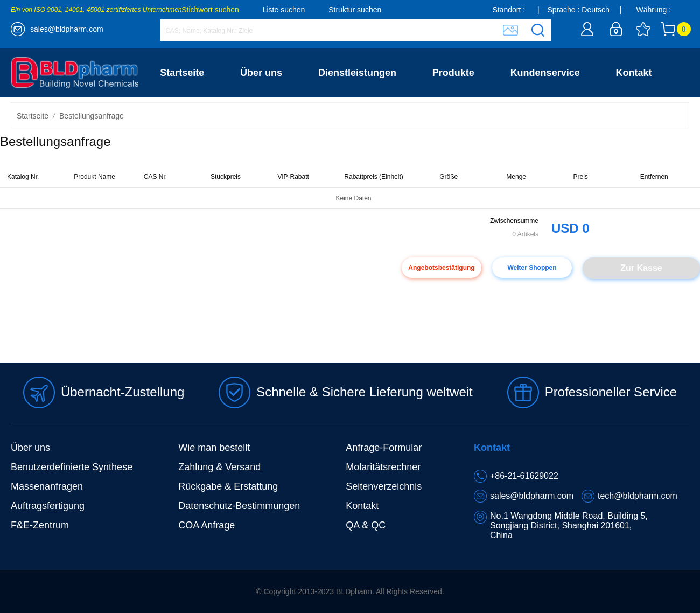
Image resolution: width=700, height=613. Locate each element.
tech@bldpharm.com (638, 496)
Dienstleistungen (357, 73)
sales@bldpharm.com (67, 29)
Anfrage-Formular (384, 448)
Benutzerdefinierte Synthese (72, 467)
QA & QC (366, 525)
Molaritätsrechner (383, 467)
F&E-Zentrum (40, 525)
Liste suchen (284, 10)
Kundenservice (545, 73)
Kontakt (634, 73)
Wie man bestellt (214, 448)
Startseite (182, 73)
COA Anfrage (206, 525)
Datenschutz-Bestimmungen (239, 506)
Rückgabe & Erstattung (228, 486)
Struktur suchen (355, 10)
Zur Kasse (641, 268)
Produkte (453, 73)
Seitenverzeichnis (384, 486)
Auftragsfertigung (48, 506)
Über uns (261, 73)
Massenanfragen (47, 486)
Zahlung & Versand (219, 467)
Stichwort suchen (210, 10)
